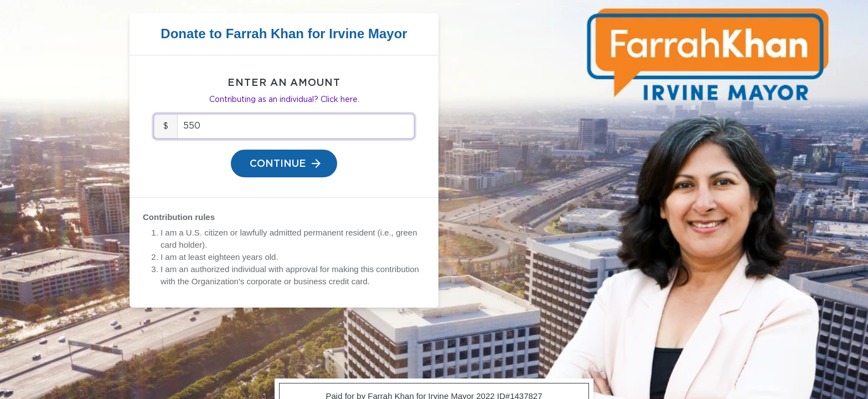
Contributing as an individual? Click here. (284, 100)
